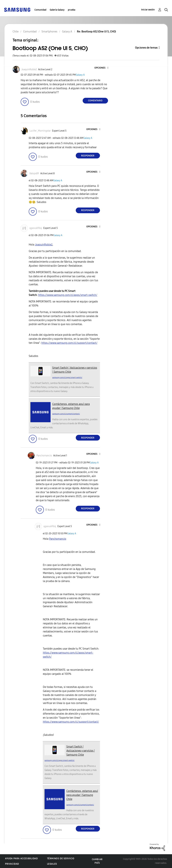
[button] (102, 68)
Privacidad (12, 864)
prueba (72, 10)
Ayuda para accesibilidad (21, 859)
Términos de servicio (61, 859)
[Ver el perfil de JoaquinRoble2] (29, 69)
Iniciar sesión (148, 10)
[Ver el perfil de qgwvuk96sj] (36, 228)
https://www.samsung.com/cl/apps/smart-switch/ (68, 295)
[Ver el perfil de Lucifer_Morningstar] (40, 131)
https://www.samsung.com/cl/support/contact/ (69, 343)
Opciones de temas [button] (146, 48)
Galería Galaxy (57, 10)
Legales (52, 864)
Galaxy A (80, 75)
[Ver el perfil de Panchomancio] (44, 456)
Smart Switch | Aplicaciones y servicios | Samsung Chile (81, 751)
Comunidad (40, 10)
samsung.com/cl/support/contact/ (66, 414)
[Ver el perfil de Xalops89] (34, 173)
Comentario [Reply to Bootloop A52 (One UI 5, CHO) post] (95, 101)
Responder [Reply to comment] (88, 156)
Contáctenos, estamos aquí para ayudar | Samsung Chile (82, 795)
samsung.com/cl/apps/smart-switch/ (67, 377)
